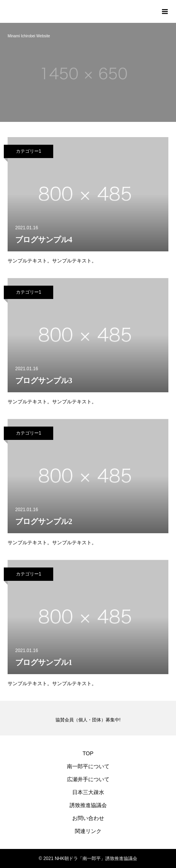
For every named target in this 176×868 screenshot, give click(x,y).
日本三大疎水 (88, 792)
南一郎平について (88, 766)
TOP (88, 753)
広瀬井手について (88, 779)
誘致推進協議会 (88, 805)
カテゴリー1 (29, 151)
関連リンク (88, 831)
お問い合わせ (88, 818)
